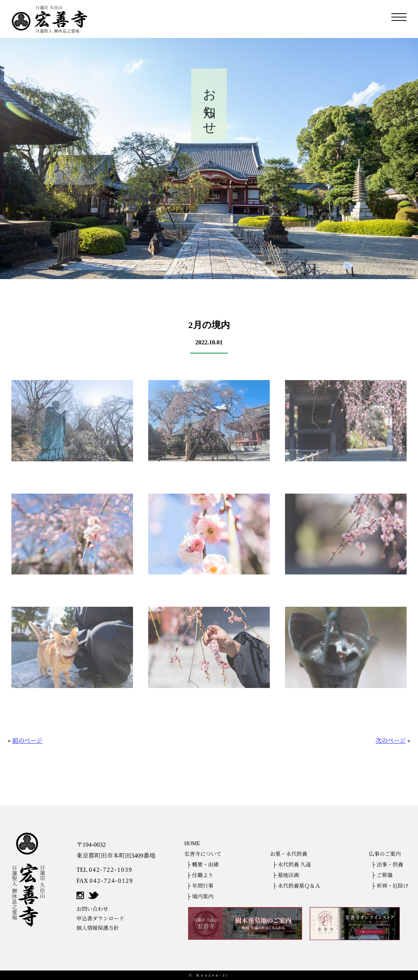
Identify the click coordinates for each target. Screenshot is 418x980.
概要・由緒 (205, 865)
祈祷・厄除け (393, 886)
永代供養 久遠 (294, 865)
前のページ (27, 741)
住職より (203, 875)
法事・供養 (390, 865)
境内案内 (203, 897)
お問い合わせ (92, 909)
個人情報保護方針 (98, 928)
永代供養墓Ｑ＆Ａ (299, 886)
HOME (192, 843)
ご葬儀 (385, 875)
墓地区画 (288, 875)
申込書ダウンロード (100, 919)
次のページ (391, 741)
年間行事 (203, 886)
